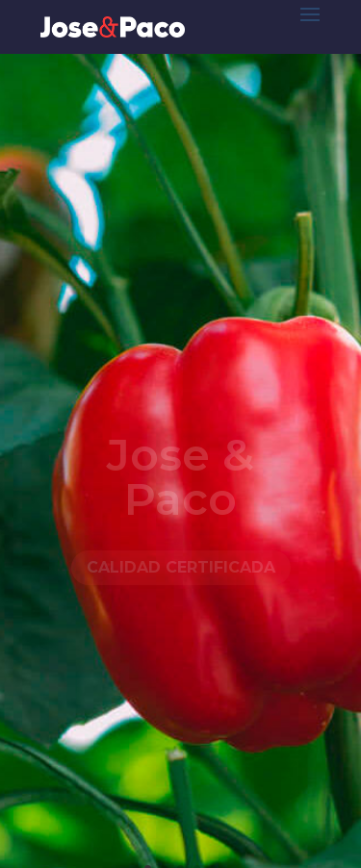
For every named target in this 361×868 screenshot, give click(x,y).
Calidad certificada (181, 570)
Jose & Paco (180, 479)
